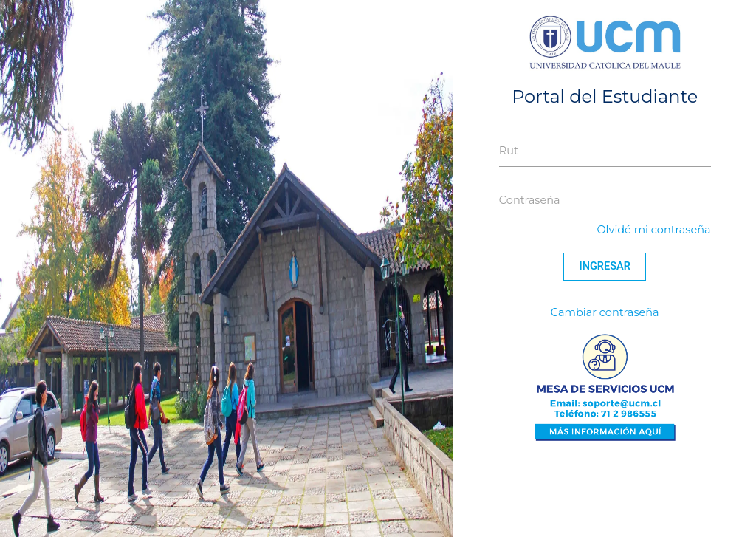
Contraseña (530, 200)
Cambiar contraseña (605, 312)
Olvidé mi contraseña (653, 230)
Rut (509, 151)
